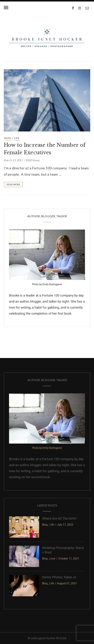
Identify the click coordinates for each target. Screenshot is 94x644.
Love (53, 559)
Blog (8, 138)
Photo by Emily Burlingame (47, 284)
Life (17, 138)
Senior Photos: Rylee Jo (59, 577)
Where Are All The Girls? (59, 518)
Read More (13, 185)
